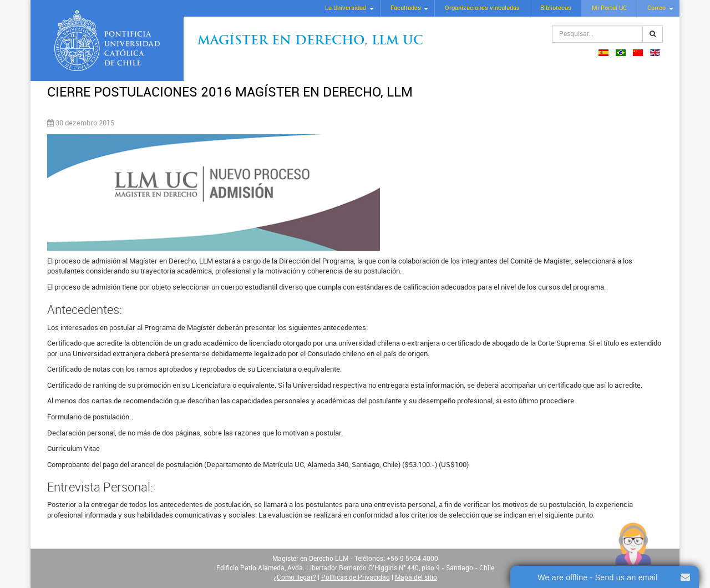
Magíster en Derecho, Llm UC (310, 41)
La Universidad (346, 8)
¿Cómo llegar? (295, 577)
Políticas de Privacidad (356, 577)
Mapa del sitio (416, 577)
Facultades (406, 8)
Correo (656, 8)
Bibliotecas (556, 8)
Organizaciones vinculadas (482, 8)
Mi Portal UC (609, 8)
